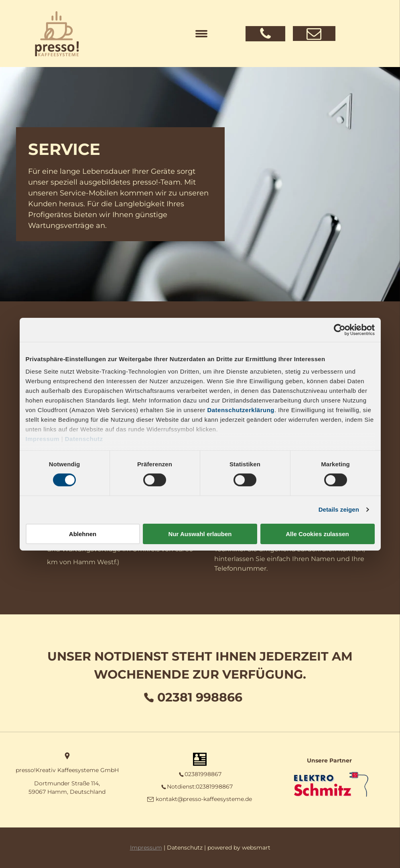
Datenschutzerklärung (241, 410)
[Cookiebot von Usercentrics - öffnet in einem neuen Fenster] (340, 329)
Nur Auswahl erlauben (200, 534)
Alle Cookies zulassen (317, 534)
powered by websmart (239, 848)
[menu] (201, 34)
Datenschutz (84, 439)
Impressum (43, 439)
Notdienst (181, 787)
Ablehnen (83, 534)
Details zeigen (339, 509)
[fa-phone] (265, 38)
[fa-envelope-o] (314, 39)
